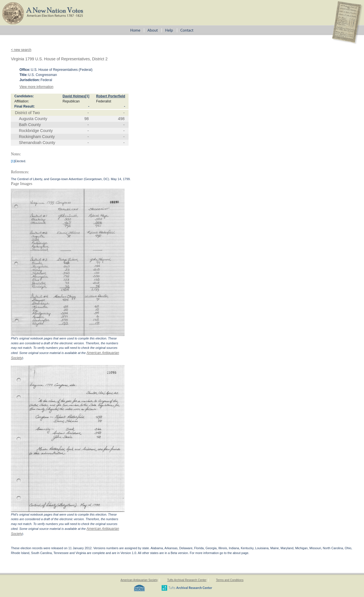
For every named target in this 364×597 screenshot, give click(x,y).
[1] (87, 96)
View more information (36, 87)
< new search (21, 50)
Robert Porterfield (111, 96)
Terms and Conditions (230, 580)
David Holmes (74, 96)
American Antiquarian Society (139, 580)
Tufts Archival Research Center (187, 580)
